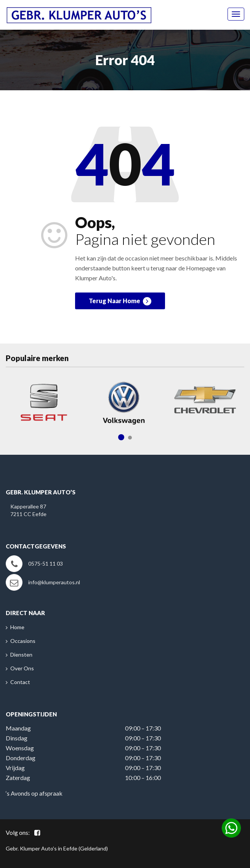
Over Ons (22, 668)
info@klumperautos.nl (54, 582)
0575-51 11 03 (46, 563)
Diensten (21, 655)
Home (17, 627)
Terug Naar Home (120, 301)
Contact (20, 682)
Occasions (23, 641)
